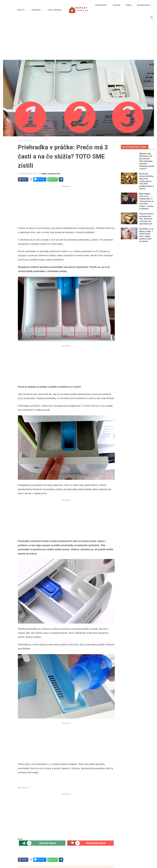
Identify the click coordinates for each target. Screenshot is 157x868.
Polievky (42, 774)
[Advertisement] (79, 41)
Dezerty (42, 731)
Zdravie (91, 731)
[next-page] (68, 795)
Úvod (20, 140)
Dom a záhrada (91, 774)
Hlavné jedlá (42, 690)
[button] (152, 17)
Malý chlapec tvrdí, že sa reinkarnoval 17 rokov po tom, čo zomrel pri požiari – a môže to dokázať (146, 201)
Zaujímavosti (91, 690)
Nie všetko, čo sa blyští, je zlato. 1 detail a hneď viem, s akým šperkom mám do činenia (59, 859)
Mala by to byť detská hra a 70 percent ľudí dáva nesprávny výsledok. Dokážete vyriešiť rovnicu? (147, 161)
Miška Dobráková (51, 174)
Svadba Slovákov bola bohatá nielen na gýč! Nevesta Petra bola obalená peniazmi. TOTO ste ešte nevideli (91, 739)
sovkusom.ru (26, 530)
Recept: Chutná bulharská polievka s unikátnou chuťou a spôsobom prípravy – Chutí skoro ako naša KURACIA (42, 782)
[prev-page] (64, 795)
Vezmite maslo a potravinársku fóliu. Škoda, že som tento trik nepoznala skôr (146, 219)
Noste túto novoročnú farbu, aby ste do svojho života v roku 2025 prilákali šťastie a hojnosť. (146, 181)
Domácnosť (28, 140)
